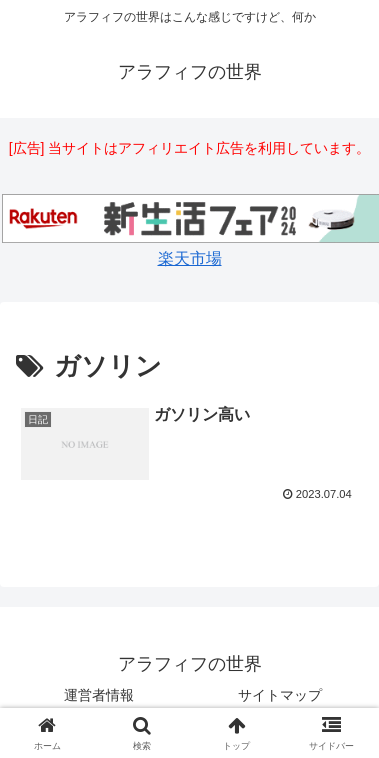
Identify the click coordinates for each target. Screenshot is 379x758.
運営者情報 (99, 695)
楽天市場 (190, 258)
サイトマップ (280, 695)
